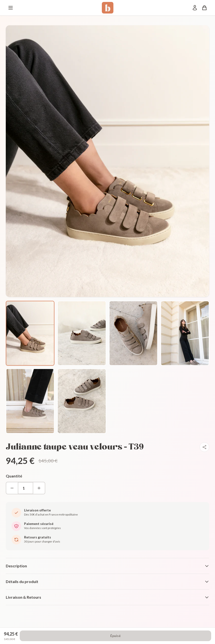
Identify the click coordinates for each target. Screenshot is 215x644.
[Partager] (204, 447)
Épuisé (115, 636)
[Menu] (11, 8)
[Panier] (204, 8)
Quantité (14, 476)
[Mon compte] (195, 8)
